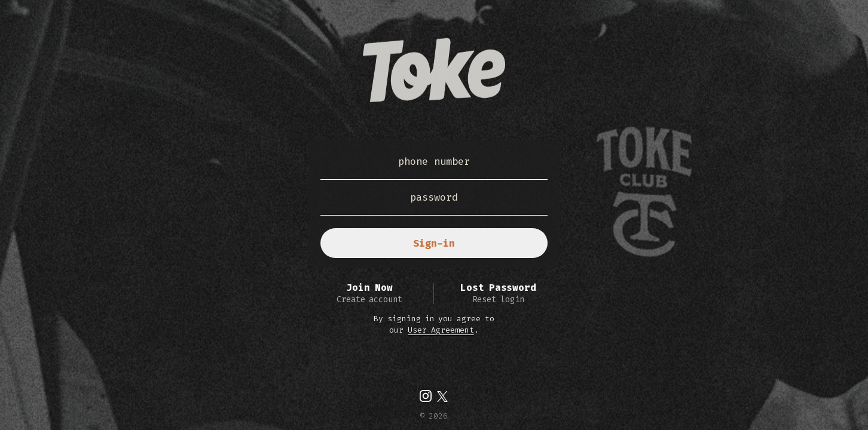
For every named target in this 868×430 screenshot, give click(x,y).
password (434, 197)
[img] (426, 396)
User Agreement (441, 330)
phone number (434, 161)
